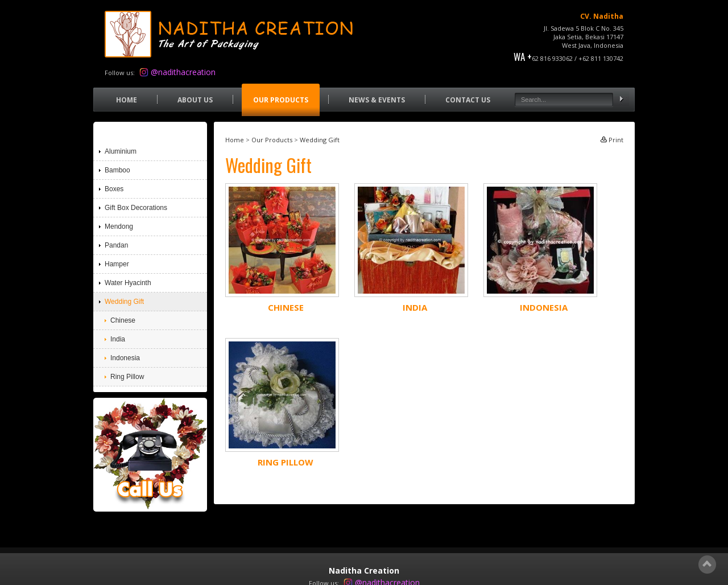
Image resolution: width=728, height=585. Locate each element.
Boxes (114, 189)
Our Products (281, 100)
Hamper (117, 264)
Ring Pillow (286, 462)
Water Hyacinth (128, 283)
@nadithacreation (183, 72)
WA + (523, 57)
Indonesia (544, 307)
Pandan (116, 245)
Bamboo (117, 170)
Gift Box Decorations (136, 208)
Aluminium (121, 151)
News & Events (377, 100)
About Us (195, 100)
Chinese (286, 307)
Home (127, 100)
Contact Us (468, 100)
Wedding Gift (320, 140)
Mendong (119, 226)
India (415, 307)
